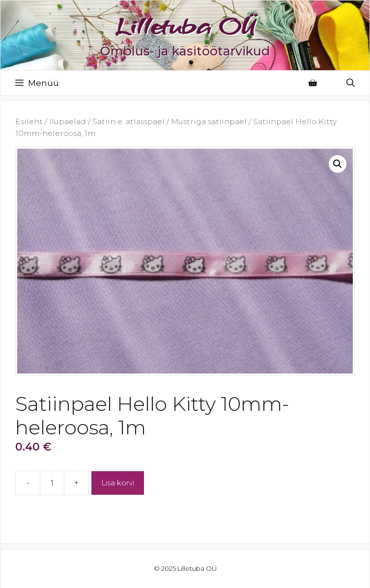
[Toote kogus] (52, 483)
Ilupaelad (68, 121)
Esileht (29, 121)
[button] (338, 164)
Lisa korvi (118, 483)
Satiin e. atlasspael (128, 121)
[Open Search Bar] (351, 83)
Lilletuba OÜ (185, 26)
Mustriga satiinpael (209, 121)
